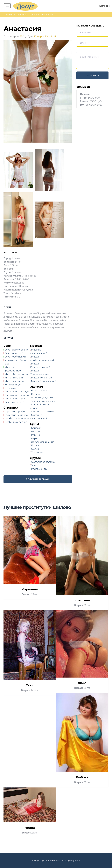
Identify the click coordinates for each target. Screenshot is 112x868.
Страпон (36, 394)
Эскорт (35, 465)
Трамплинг (38, 452)
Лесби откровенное (17, 419)
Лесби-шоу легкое (16, 422)
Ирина (30, 828)
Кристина (82, 600)
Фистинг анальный (43, 412)
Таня (30, 685)
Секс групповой (14, 402)
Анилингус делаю (42, 398)
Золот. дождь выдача (44, 401)
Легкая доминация (43, 442)
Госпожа (36, 432)
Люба (82, 683)
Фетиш (35, 449)
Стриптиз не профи (17, 415)
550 (22, 36)
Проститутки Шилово (27, 15)
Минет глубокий (15, 378)
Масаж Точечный (42, 378)
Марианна (30, 589)
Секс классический (16, 350)
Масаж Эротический (44, 381)
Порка (35, 446)
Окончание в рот (15, 399)
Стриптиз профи (15, 412)
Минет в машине (15, 381)
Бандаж (36, 428)
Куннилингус (13, 385)
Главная (9, 15)
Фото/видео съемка (43, 462)
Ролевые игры (40, 469)
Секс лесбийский (15, 357)
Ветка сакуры (39, 391)
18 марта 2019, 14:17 (45, 36)
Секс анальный (14, 353)
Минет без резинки (17, 374)
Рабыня (36, 435)
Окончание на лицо (17, 395)
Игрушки (10, 388)
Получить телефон (38, 479)
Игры (34, 439)
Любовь (82, 777)
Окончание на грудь (17, 392)
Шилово (104, 6)
